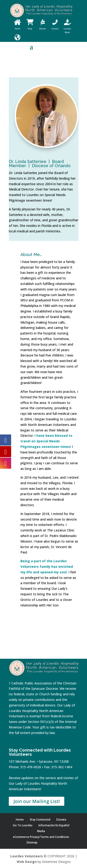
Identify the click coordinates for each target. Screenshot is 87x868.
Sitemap (32, 842)
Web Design (27, 862)
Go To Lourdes (23, 825)
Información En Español (54, 825)
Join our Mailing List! (37, 801)
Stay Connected (40, 820)
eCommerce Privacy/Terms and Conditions (41, 837)
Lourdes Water (67, 29)
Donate (61, 820)
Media (41, 831)
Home (20, 820)
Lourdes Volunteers (27, 856)
